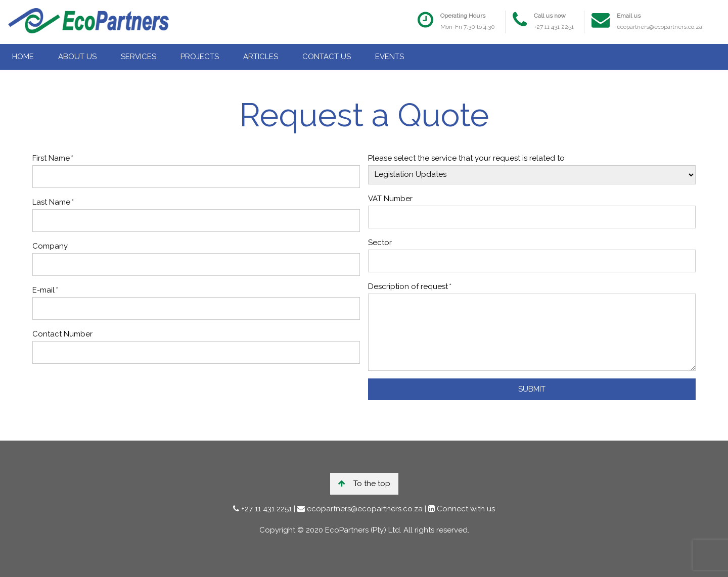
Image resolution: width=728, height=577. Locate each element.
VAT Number (390, 199)
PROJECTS (200, 57)
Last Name (53, 202)
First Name (52, 158)
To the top (364, 484)
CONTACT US (327, 57)
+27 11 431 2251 (554, 27)
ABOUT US (77, 57)
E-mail (45, 290)
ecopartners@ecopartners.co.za (659, 27)
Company (50, 246)
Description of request (409, 286)
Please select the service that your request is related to (466, 158)
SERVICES (139, 57)
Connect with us (465, 509)
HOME (23, 57)
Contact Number (62, 334)
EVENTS (390, 57)
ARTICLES (261, 57)
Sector (380, 243)
